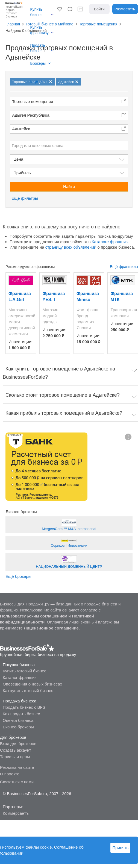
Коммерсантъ (16, 813)
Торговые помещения (33, 101)
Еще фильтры (25, 198)
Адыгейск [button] (21, 129)
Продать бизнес (38, 48)
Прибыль (22, 173)
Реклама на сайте (17, 767)
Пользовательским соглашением (34, 616)
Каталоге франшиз (110, 242)
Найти (69, 186)
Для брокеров (13, 737)
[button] (60, 9)
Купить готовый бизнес (24, 671)
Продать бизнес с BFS (24, 707)
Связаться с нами (17, 782)
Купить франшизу (39, 30)
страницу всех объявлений (71, 247)
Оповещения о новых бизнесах (32, 684)
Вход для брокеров (18, 744)
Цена (18, 159)
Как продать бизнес (21, 714)
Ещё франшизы (124, 267)
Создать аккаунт (16, 750)
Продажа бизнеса (20, 701)
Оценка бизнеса (18, 720)
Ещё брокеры (18, 576)
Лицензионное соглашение (51, 628)
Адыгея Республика (31, 115)
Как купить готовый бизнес (28, 691)
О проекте (10, 774)
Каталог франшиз (20, 677)
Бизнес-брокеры (18, 727)
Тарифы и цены (15, 757)
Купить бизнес (36, 12)
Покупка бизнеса (19, 665)
